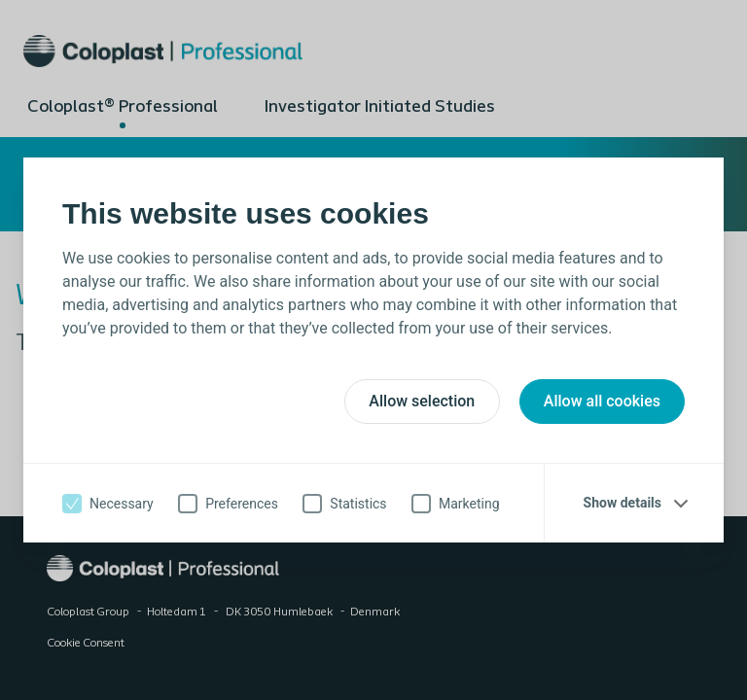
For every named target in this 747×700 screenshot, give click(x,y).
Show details (622, 503)
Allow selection (422, 401)
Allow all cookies (602, 401)
